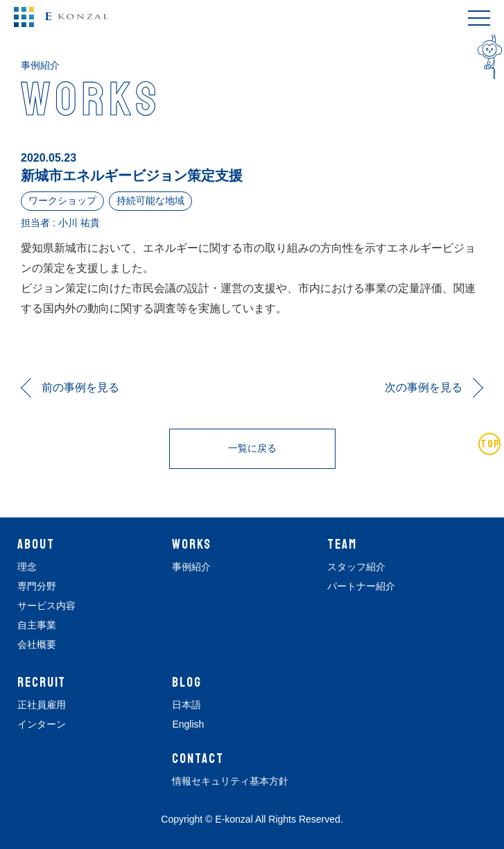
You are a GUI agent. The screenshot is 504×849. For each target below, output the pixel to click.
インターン (42, 724)
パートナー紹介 (361, 586)
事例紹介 (191, 567)
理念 (27, 567)
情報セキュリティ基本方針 (230, 781)
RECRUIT (42, 683)
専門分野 (37, 586)
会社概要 (37, 644)
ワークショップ (62, 200)
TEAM (342, 544)
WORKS (192, 544)
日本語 (186, 705)
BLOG (187, 683)
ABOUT (36, 544)
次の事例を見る (424, 387)
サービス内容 (46, 606)
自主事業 (37, 625)
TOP (490, 444)
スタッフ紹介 (356, 567)
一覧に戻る (252, 448)
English (188, 724)
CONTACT (198, 759)
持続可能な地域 (150, 200)
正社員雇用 (42, 705)
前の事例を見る (80, 387)
